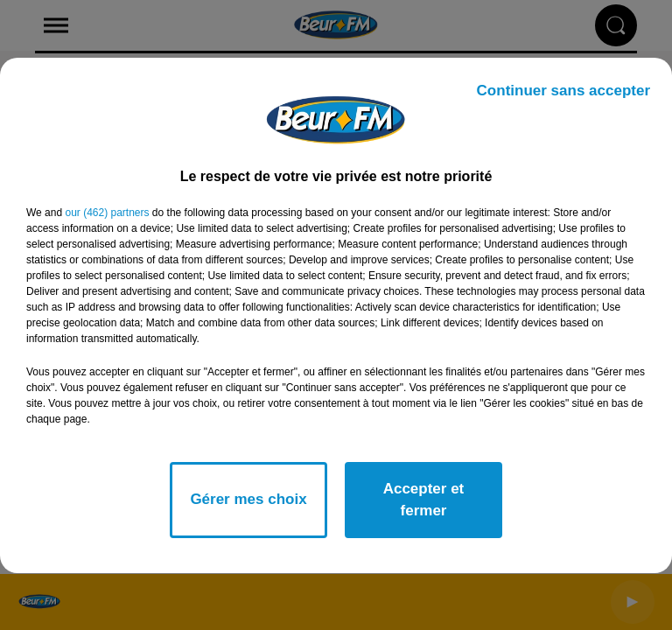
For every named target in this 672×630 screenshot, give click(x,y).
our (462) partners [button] (107, 213)
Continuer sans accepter (563, 91)
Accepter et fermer (424, 500)
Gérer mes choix (248, 499)
